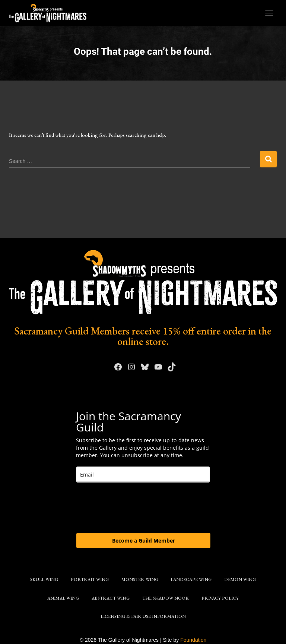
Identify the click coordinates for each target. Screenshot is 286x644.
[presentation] (133, 507)
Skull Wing (44, 579)
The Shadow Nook (166, 598)
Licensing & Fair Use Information (143, 616)
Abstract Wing (111, 598)
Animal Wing (63, 598)
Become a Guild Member (144, 541)
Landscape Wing (191, 579)
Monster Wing (140, 579)
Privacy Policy (220, 598)
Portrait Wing (90, 579)
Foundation (193, 640)
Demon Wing (240, 579)
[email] (143, 475)
